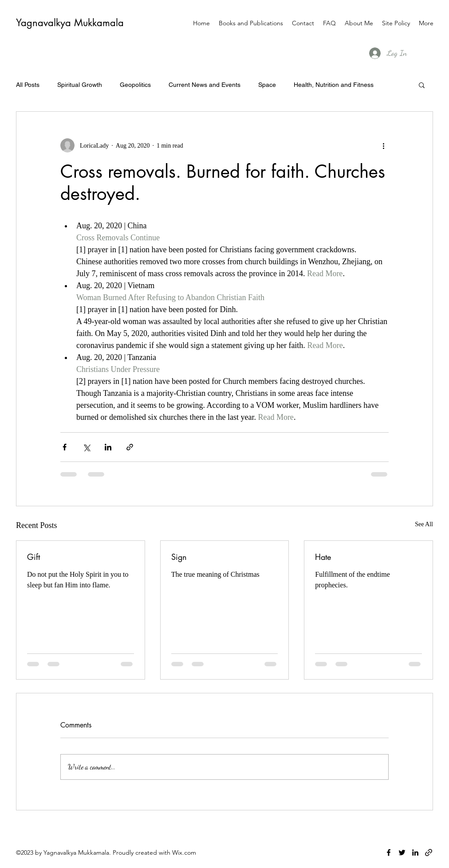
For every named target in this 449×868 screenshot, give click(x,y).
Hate (323, 557)
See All (424, 524)
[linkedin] (415, 852)
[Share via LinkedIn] (108, 447)
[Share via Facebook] (65, 447)
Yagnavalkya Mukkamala (70, 23)
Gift (33, 557)
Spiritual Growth (80, 85)
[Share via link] (130, 447)
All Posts (28, 85)
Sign (179, 557)
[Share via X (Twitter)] (86, 447)
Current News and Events (205, 85)
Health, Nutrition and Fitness (334, 85)
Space (267, 85)
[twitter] (402, 852)
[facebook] (389, 852)
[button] (422, 85)
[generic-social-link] (429, 852)
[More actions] (383, 145)
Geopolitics (135, 85)
